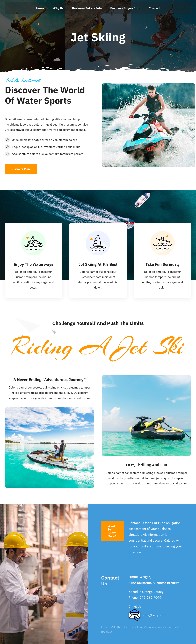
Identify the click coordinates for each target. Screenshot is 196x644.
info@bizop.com (155, 615)
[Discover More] (21, 169)
